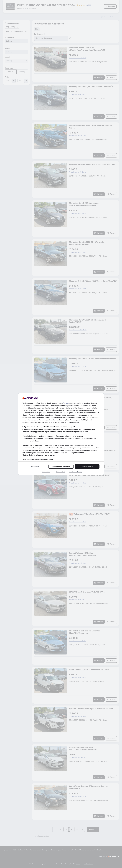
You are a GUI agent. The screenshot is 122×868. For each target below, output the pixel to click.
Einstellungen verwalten (61, 466)
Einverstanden (87, 466)
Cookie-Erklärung (76, 472)
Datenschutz (61, 472)
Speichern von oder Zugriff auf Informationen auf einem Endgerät (50, 427)
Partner (66, 403)
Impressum (46, 472)
